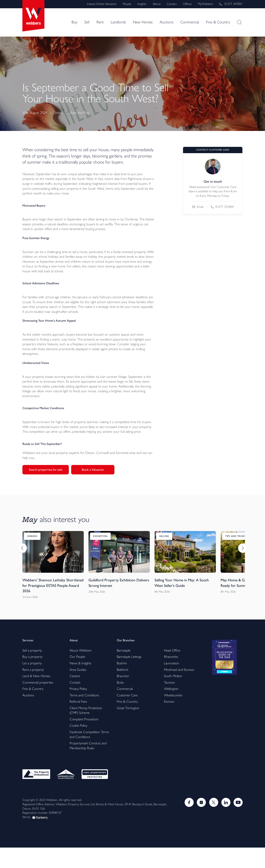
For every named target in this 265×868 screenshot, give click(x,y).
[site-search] (239, 22)
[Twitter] (213, 822)
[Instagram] (200, 822)
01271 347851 (231, 4)
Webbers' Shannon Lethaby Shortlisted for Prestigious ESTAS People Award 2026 (49, 603)
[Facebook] (188, 822)
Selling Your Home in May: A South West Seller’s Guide (183, 600)
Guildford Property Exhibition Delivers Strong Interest (112, 600)
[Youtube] (238, 822)
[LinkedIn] (225, 822)
